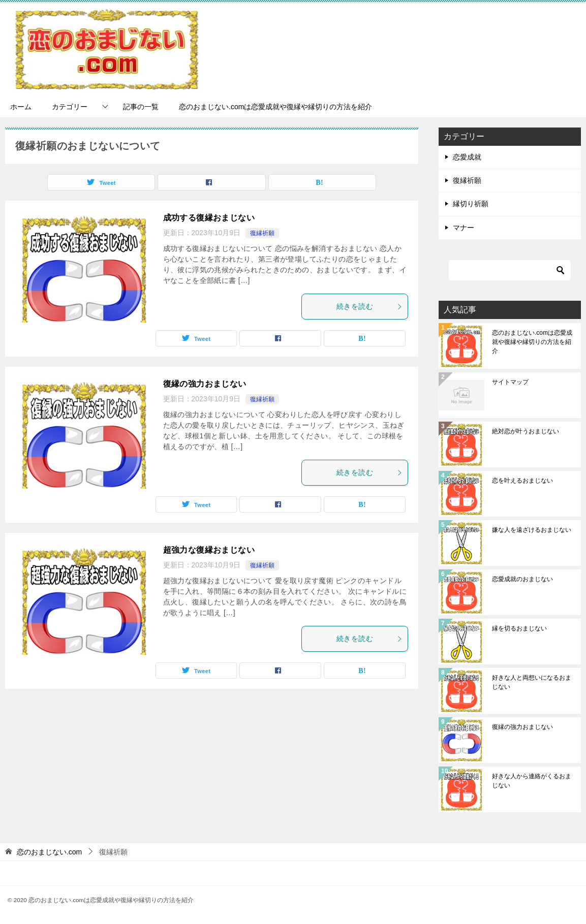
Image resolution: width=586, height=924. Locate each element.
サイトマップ (510, 382)
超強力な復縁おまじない (209, 550)
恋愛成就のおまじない (522, 579)
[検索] (510, 270)
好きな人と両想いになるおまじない (532, 682)
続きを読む (369, 306)
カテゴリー (70, 107)
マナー (464, 228)
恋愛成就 (467, 157)
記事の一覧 (141, 107)
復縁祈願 (262, 233)
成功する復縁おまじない (209, 218)
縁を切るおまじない (519, 628)
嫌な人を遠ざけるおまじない (532, 530)
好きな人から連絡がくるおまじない (532, 781)
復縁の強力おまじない (205, 384)
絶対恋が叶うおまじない (526, 431)
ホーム (21, 107)
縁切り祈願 (471, 204)
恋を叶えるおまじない (522, 481)
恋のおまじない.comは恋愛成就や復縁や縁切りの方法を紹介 (275, 107)
